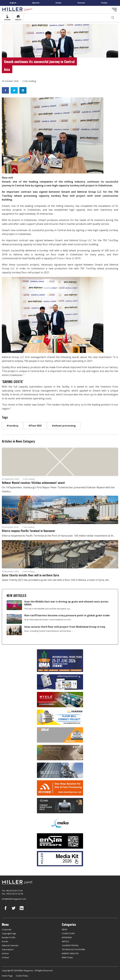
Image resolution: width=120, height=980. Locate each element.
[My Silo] (60, 700)
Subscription (8, 949)
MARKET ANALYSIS (70, 953)
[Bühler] (60, 753)
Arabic (58, 3)
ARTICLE (65, 941)
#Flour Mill (35, 426)
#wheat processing (64, 426)
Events (5, 941)
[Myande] (60, 788)
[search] (113, 18)
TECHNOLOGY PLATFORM (73, 949)
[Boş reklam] (60, 682)
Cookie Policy (22, 976)
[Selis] (60, 735)
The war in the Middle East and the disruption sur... (48, 609)
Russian (81, 3)
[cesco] (60, 770)
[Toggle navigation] (114, 10)
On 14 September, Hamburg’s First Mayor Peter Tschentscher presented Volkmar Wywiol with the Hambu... (58, 489)
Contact (5, 957)
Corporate (7, 929)
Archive (5, 953)
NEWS (65, 929)
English (13, 3)
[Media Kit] (60, 859)
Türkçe (104, 3)
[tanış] (60, 806)
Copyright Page (9, 933)
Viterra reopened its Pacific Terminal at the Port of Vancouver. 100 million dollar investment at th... (58, 536)
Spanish (36, 3)
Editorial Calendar (10, 945)
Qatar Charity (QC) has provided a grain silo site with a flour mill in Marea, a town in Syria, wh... (56, 580)
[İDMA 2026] (60, 661)
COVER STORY (68, 933)
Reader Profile (9, 937)
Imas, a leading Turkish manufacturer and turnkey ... (49, 631)
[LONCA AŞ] (60, 841)
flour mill (69, 196)
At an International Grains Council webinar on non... (48, 620)
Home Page (7, 976)
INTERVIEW (67, 937)
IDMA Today (67, 957)
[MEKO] (60, 823)
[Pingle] (60, 717)
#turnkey (12, 426)
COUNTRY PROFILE (70, 945)
